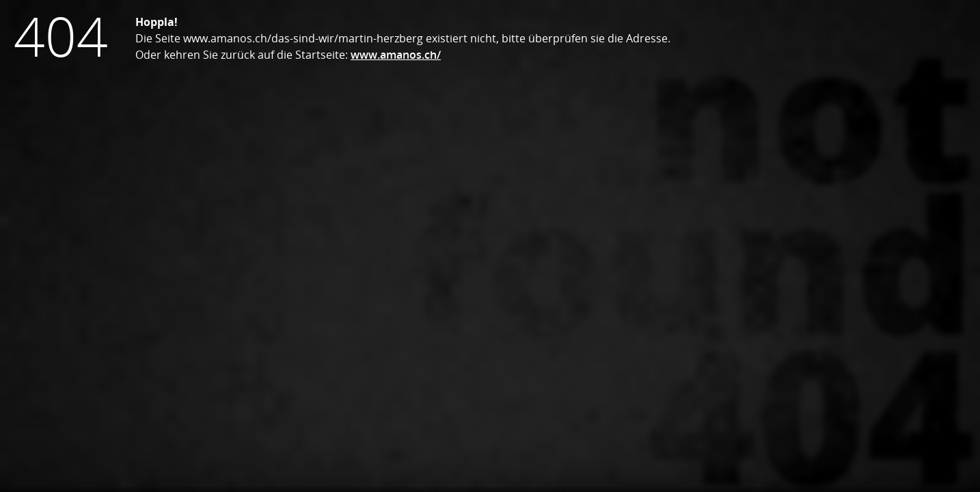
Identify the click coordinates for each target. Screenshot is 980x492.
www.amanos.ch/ (396, 55)
